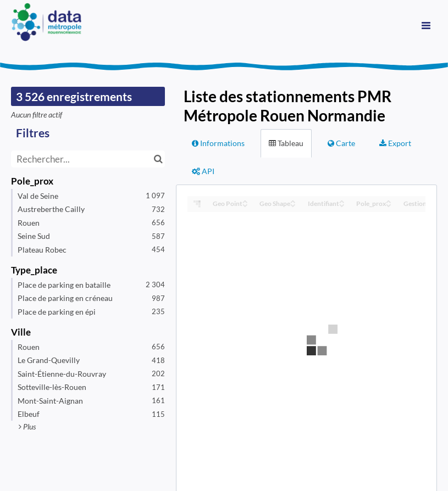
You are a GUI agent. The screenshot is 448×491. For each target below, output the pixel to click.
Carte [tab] (341, 143)
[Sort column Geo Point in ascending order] (245, 201)
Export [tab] (395, 143)
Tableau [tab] (286, 143)
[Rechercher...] (88, 159)
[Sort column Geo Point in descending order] (245, 205)
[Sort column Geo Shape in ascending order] (293, 201)
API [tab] (203, 171)
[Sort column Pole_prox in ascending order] (389, 201)
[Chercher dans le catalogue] (158, 159)
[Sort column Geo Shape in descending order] (293, 205)
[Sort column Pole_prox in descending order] (389, 205)
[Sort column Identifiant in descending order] (342, 205)
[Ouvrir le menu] (426, 25)
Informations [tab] (218, 143)
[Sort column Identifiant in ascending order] (342, 201)
